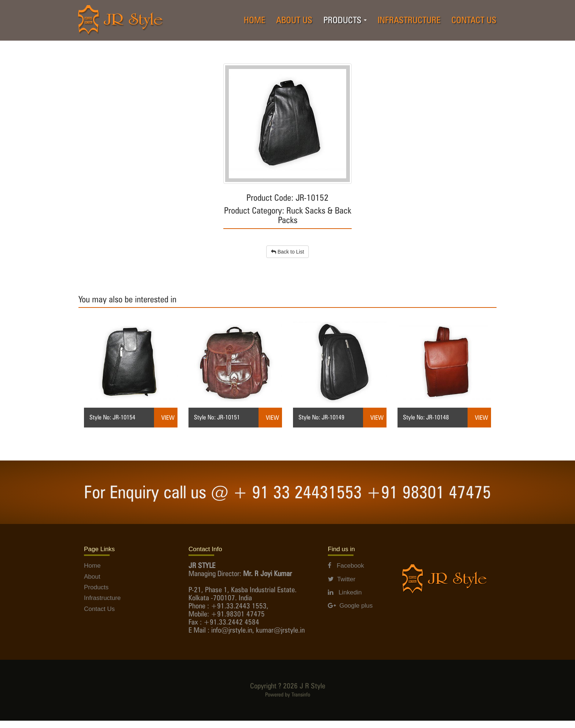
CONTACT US (474, 20)
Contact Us (99, 609)
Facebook (346, 566)
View (168, 418)
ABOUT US (294, 20)
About (92, 577)
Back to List (287, 252)
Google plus (350, 606)
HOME (254, 20)
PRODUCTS (348, 22)
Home (92, 566)
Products (96, 587)
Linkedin (345, 592)
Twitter (342, 579)
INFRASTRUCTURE (409, 20)
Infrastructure (102, 598)
